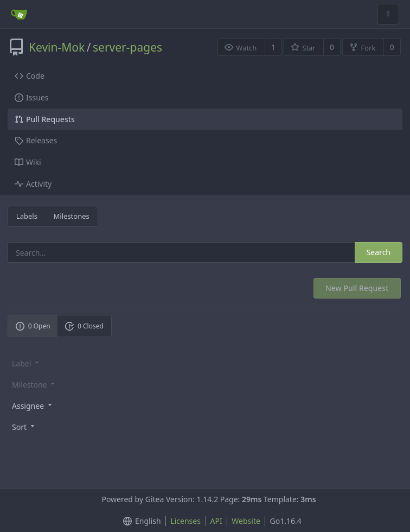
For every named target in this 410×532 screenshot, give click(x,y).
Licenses (185, 521)
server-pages (127, 47)
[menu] (205, 405)
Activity (33, 184)
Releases (36, 140)
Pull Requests (45, 119)
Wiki (28, 162)
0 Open (33, 326)
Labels (27, 216)
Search (379, 252)
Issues (31, 97)
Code (30, 76)
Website (246, 521)
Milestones (72, 216)
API (216, 521)
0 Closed (84, 326)
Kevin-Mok (57, 47)
